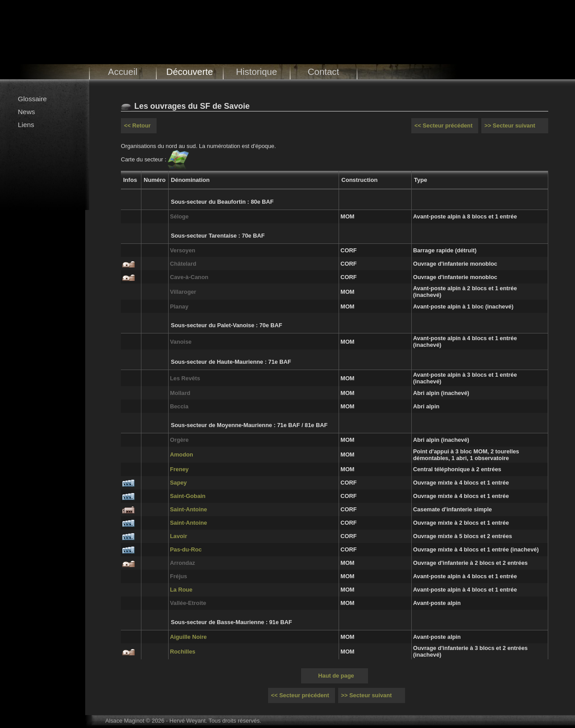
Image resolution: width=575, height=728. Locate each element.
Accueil (123, 72)
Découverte (190, 72)
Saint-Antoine (188, 509)
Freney (179, 469)
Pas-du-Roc (186, 549)
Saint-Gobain (188, 496)
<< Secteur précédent (443, 125)
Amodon (182, 454)
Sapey (178, 483)
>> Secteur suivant (510, 125)
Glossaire (32, 99)
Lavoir (178, 536)
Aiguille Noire (188, 637)
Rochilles (183, 652)
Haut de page (336, 676)
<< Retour (137, 125)
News (26, 112)
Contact (324, 72)
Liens (26, 125)
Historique (256, 72)
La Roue (181, 590)
